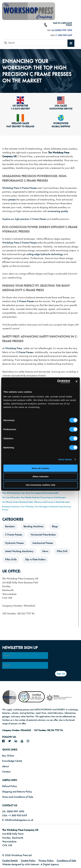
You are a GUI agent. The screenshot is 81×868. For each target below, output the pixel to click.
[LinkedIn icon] (17, 741)
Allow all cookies (41, 468)
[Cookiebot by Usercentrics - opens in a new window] (57, 381)
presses (12, 200)
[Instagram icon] (29, 741)
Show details (65, 459)
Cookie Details (10, 861)
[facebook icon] (5, 741)
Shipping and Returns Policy (17, 792)
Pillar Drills (11, 559)
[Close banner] (77, 381)
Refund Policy (10, 786)
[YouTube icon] (23, 741)
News (45, 551)
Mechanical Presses (43, 543)
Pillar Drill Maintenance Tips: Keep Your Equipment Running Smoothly (30, 493)
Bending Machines (33, 526)
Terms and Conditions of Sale (18, 797)
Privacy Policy (46, 861)
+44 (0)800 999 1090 (61, 30)
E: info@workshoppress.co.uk (18, 820)
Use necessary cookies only (40, 485)
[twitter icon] (11, 741)
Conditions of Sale (66, 861)
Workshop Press (14, 348)
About (6, 766)
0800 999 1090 (16, 811)
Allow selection (40, 476)
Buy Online (8, 756)
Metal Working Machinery (19, 551)
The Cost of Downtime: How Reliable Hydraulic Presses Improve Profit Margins (34, 497)
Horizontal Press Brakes (43, 535)
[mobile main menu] (71, 43)
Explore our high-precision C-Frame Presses (24, 219)
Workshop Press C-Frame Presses (20, 188)
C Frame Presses (14, 535)
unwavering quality (58, 211)
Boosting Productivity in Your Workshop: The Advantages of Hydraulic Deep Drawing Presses (36, 508)
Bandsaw (10, 526)
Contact (6, 772)
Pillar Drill (62, 551)
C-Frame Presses (26, 301)
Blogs (55, 526)
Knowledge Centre (12, 761)
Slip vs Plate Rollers (35, 559)
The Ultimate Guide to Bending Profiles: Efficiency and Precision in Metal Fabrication (36, 502)
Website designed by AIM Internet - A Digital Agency (31, 864)
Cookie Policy (28, 861)
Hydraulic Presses (14, 543)
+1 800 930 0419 (64, 35)
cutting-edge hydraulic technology (45, 254)
